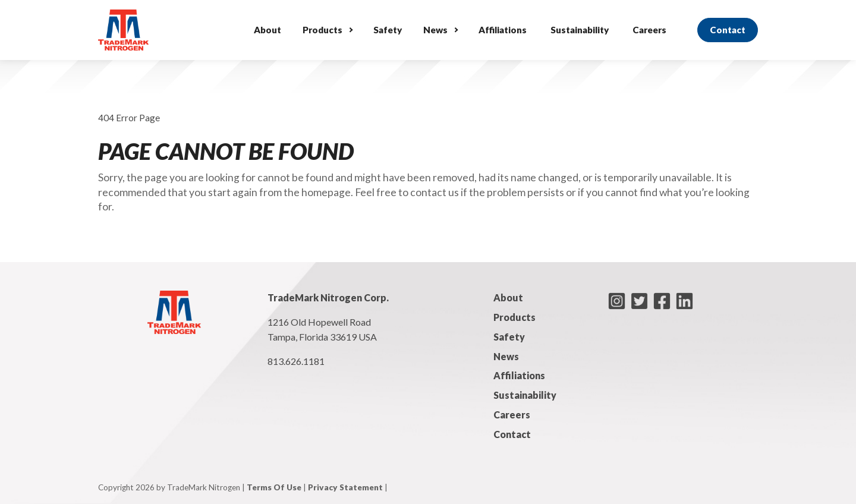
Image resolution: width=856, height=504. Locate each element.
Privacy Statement (345, 487)
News (435, 30)
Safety (388, 30)
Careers (649, 30)
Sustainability (580, 30)
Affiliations (503, 30)
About (267, 30)
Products (322, 30)
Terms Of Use (274, 487)
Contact (728, 30)
